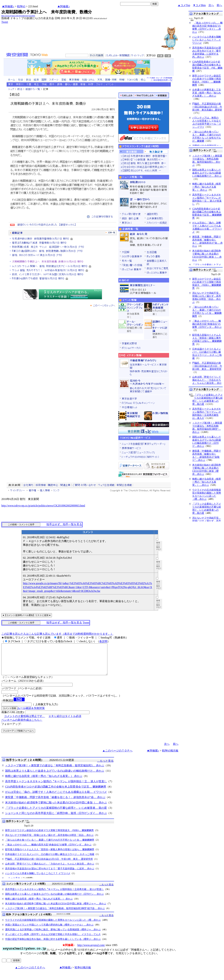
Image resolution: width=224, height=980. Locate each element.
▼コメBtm (199, 5)
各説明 (103, 641)
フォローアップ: (11, 730)
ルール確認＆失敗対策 (31, 714)
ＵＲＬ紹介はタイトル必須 (65, 722)
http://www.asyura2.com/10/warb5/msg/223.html (18, 16)
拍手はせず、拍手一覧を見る (64, 524)
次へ (211, 5)
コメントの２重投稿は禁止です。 (25, 722)
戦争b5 (21, 6)
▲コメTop (184, 5)
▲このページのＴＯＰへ (117, 757)
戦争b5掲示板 (170, 757)
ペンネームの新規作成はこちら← (22, 726)
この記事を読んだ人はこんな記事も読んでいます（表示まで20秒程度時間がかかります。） (57, 634)
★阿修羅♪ (8, 6)
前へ (219, 5)
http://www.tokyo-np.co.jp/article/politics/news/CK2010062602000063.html (43, 506)
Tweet (5, 22)
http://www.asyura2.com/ (91, 951)
